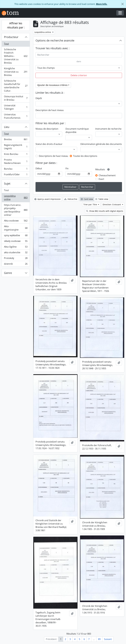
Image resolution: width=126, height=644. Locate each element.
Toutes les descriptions (85, 156)
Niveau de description (47, 129)
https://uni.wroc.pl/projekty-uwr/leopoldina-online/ (16, 210)
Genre (8, 273)
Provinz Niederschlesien (16, 161)
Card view (87, 199)
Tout (6, 44)
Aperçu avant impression (48, 199)
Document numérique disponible (77, 130)
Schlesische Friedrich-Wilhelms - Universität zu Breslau (16, 56)
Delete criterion (79, 75)
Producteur (11, 37)
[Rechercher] (79, 55)
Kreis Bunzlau (16, 155)
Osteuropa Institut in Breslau (16, 98)
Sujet (7, 184)
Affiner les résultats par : (16, 25)
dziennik (16, 264)
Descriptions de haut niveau (53, 156)
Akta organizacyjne (16, 228)
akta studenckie (16, 253)
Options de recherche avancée (55, 40)
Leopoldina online (16, 198)
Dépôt (39, 98)
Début (39, 168)
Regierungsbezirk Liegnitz (16, 147)
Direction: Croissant (112, 204)
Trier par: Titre (90, 204)
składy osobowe (16, 242)
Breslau (16, 140)
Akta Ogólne (16, 247)
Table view (102, 199)
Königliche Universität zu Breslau (16, 72)
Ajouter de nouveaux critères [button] (52, 85)
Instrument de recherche (108, 129)
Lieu (7, 127)
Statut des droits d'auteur (49, 144)
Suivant (108, 639)
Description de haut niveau (50, 110)
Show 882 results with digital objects (105, 211)
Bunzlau (16, 169)
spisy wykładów (16, 236)
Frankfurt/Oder (16, 175)
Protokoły (16, 259)
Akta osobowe (16, 221)
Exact (101, 179)
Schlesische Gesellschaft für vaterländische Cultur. (16, 86)
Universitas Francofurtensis (16, 116)
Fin (67, 168)
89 (99, 639)
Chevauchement (107, 175)
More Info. (102, 4)
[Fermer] (123, 4)
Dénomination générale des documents (101, 144)
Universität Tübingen (16, 107)
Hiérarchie (71, 199)
